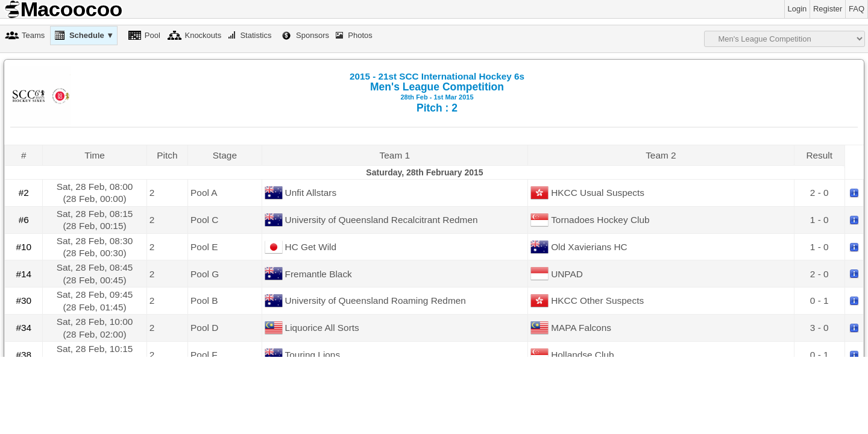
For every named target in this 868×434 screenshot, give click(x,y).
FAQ (857, 9)
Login (797, 9)
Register (828, 9)
